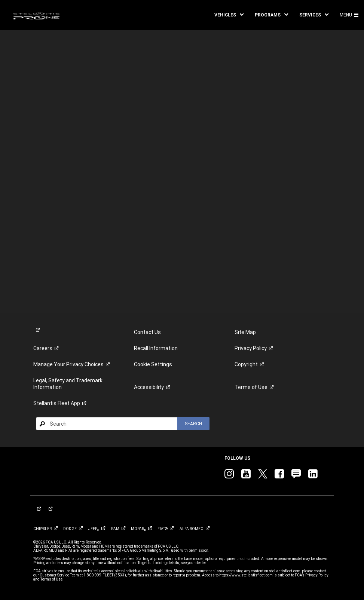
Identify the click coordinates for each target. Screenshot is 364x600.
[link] (36, 15)
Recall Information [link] (156, 348)
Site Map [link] (245, 332)
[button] (229, 15)
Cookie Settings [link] (153, 364)
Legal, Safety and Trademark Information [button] (68, 384)
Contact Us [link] (147, 332)
